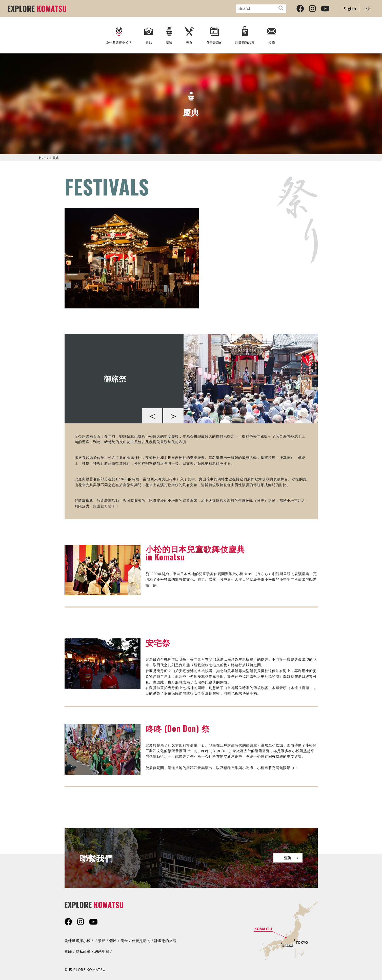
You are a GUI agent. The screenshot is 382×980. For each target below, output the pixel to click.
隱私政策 (83, 951)
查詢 (288, 858)
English (350, 8)
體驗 (169, 33)
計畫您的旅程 (245, 33)
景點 (149, 33)
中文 (367, 8)
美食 (189, 33)
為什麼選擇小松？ (119, 33)
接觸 (272, 33)
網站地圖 (102, 951)
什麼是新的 (215, 33)
